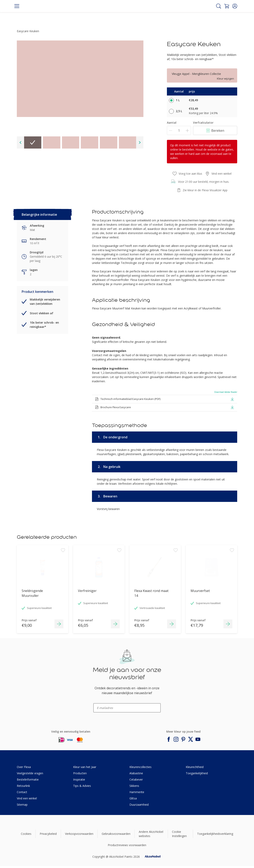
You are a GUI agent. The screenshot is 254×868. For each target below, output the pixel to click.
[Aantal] (179, 130)
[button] (235, 6)
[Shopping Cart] (227, 6)
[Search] (219, 6)
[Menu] (17, 6)
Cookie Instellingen (179, 834)
